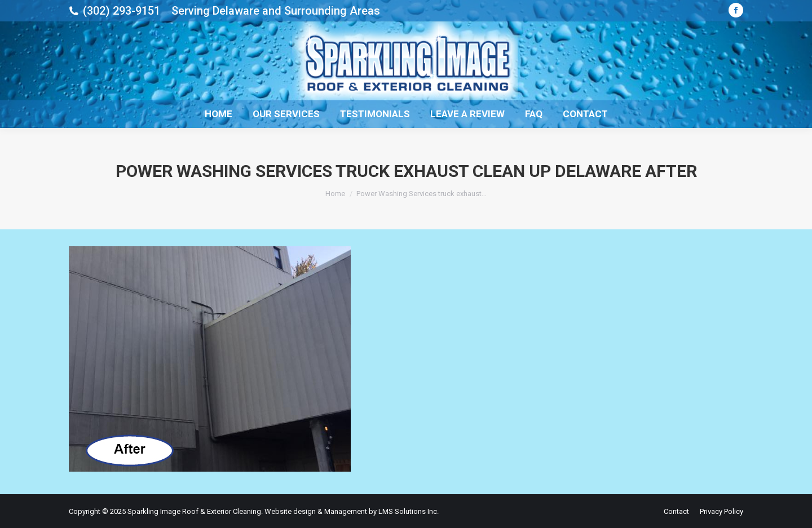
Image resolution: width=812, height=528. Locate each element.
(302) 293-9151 (122, 11)
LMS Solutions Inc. (409, 511)
